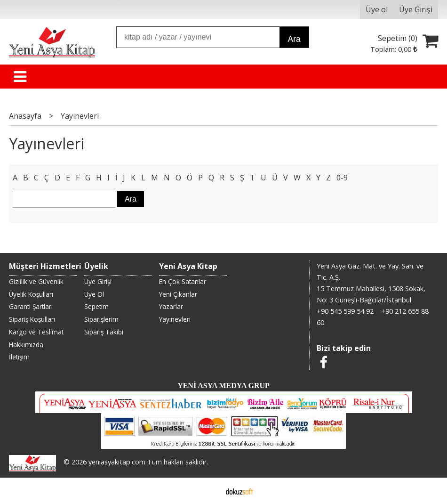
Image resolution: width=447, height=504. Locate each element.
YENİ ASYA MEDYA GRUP (223, 386)
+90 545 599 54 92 (345, 311)
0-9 (342, 178)
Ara (294, 39)
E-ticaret (209, 491)
